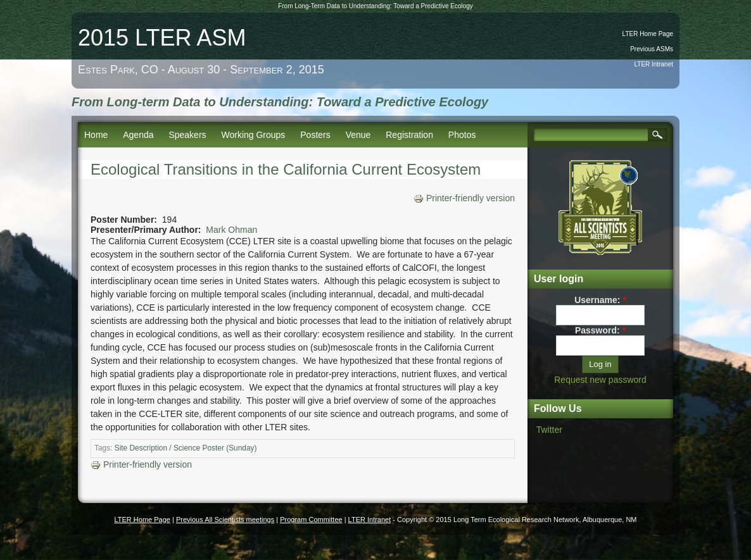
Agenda (138, 135)
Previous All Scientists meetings (225, 520)
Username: (600, 300)
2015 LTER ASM (162, 38)
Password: (600, 330)
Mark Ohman (231, 230)
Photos (462, 135)
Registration (409, 135)
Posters (315, 135)
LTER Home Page (648, 34)
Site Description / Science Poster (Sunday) (186, 448)
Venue (358, 135)
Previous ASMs (652, 49)
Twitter (549, 430)
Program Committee (311, 520)
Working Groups (253, 135)
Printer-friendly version (464, 198)
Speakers (187, 135)
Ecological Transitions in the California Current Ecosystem (286, 169)
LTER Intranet (653, 64)
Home (96, 135)
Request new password (600, 380)
